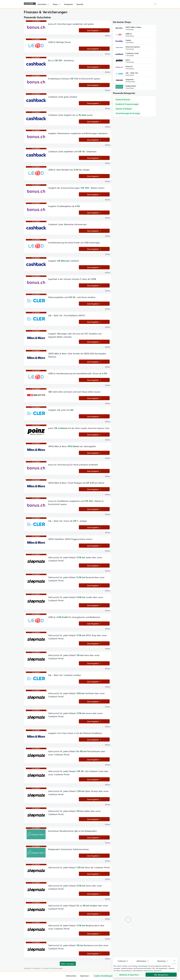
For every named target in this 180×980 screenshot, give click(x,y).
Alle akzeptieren (161, 975)
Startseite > (28, 968)
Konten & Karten (123, 99)
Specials (80, 4)
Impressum (84, 976)
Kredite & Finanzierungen (127, 104)
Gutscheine (42, 4)
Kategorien (69, 4)
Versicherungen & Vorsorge (128, 113)
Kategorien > (38, 968)
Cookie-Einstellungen (103, 976)
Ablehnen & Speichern (129, 975)
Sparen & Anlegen (124, 109)
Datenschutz (71, 976)
